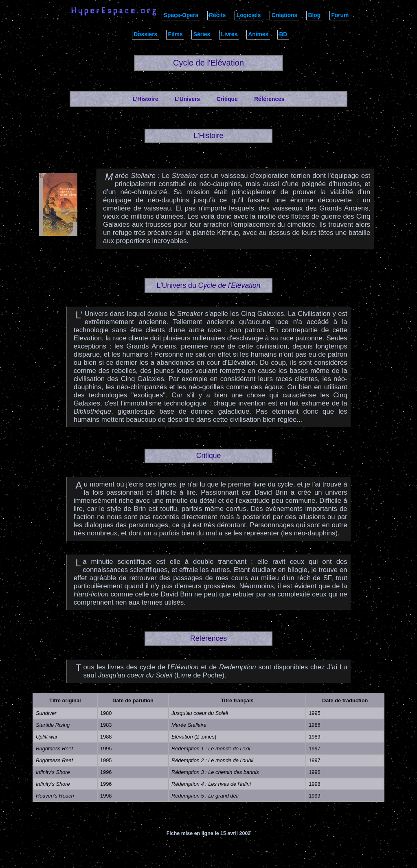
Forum (340, 15)
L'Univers (187, 99)
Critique (227, 99)
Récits (217, 15)
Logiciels (249, 15)
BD (283, 34)
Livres (229, 34)
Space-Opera (181, 15)
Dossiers (145, 34)
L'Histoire (146, 99)
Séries (202, 34)
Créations (285, 15)
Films (176, 34)
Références (269, 99)
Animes (258, 34)
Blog (314, 15)
